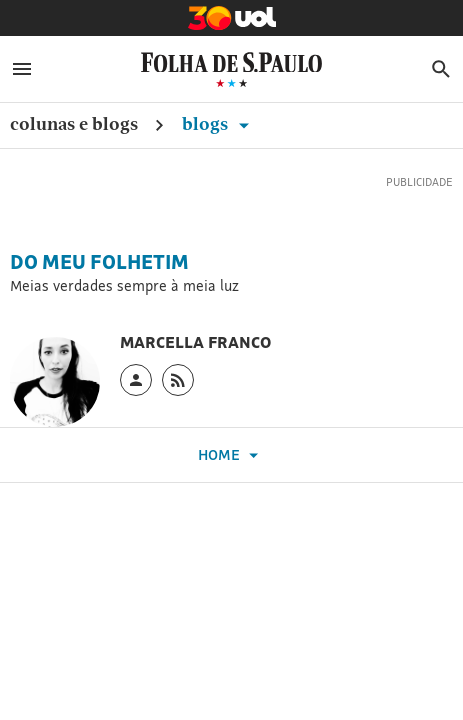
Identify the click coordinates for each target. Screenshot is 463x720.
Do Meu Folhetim (99, 262)
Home (231, 455)
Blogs (219, 123)
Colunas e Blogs (74, 123)
